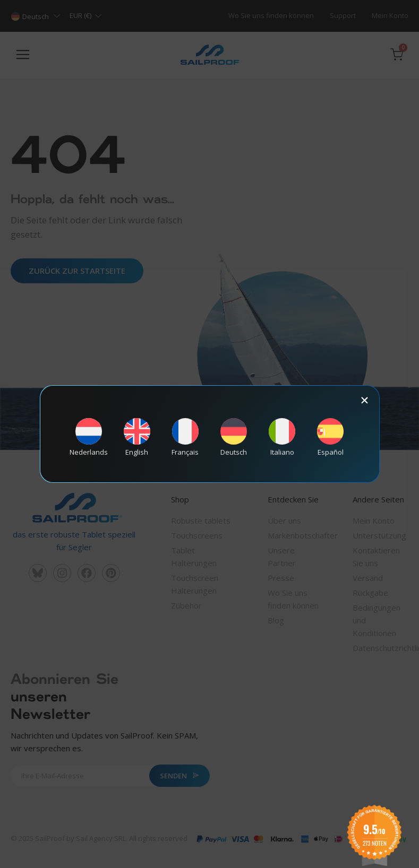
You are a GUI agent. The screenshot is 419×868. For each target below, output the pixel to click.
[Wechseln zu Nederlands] (89, 437)
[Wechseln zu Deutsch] (234, 437)
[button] (365, 400)
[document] (209, 434)
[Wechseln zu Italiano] (282, 437)
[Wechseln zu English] (137, 437)
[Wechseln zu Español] (330, 437)
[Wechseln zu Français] (185, 437)
